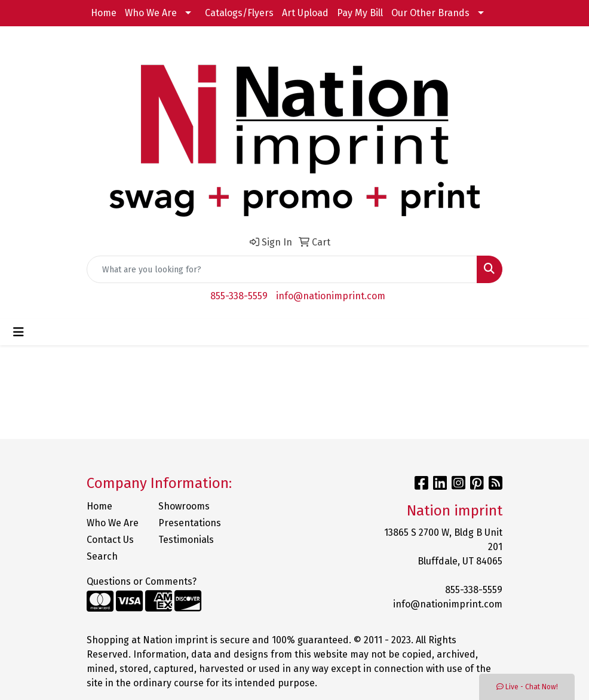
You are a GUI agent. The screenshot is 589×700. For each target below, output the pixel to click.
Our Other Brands (430, 13)
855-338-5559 (239, 296)
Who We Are (151, 13)
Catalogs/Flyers (239, 13)
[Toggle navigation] (19, 332)
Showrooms (184, 506)
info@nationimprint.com (331, 296)
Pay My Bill (360, 13)
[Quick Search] (282, 269)
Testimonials (186, 540)
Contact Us (110, 540)
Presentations (187, 523)
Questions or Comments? (142, 581)
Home (104, 13)
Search (102, 556)
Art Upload (305, 13)
